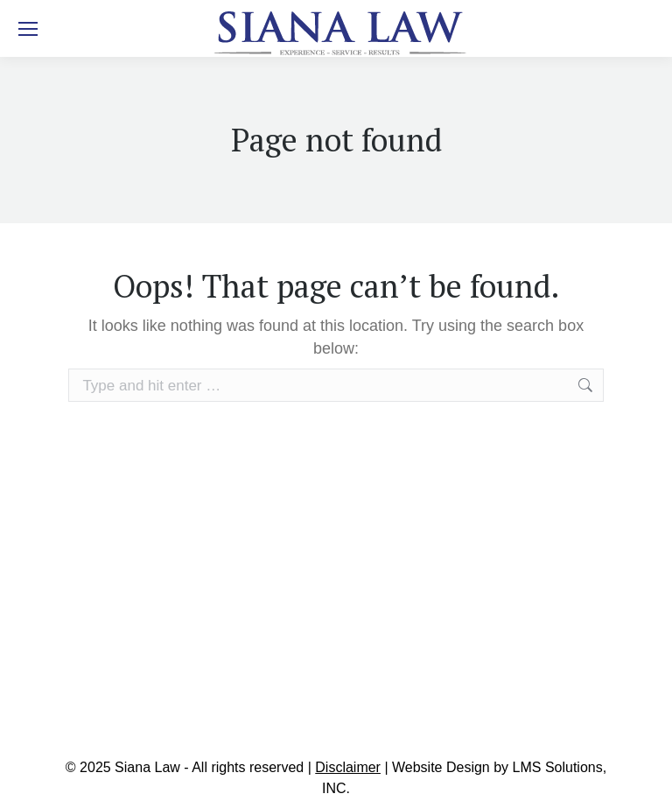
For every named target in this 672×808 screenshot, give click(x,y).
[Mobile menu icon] (28, 29)
